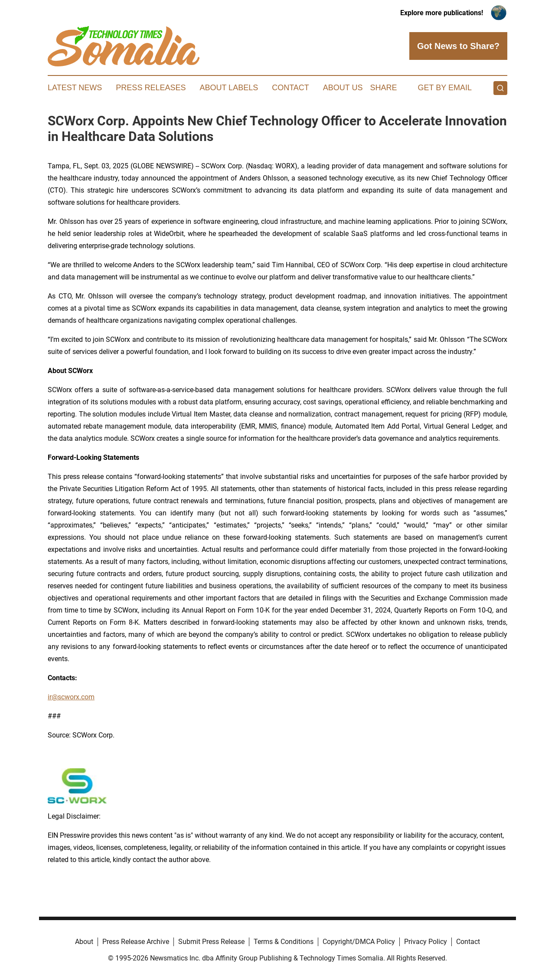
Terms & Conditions (284, 942)
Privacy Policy (426, 942)
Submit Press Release (211, 942)
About (84, 942)
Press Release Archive (136, 942)
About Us (343, 88)
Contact (291, 88)
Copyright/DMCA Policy (359, 942)
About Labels (229, 88)
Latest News (75, 88)
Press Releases (151, 88)
